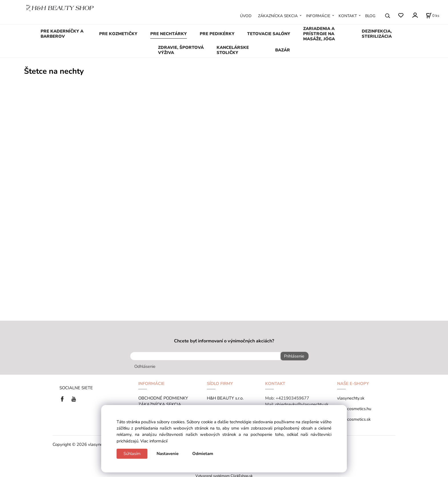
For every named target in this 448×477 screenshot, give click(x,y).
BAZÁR (283, 50)
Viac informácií (154, 441)
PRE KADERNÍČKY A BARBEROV (62, 34)
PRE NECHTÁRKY (169, 34)
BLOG (370, 16)
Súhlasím (132, 454)
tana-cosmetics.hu (354, 407)
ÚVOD (246, 16)
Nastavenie (168, 454)
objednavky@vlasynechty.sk (302, 402)
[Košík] (433, 16)
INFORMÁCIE (318, 16)
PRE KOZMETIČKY (118, 34)
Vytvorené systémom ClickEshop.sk (224, 474)
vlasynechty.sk (351, 396)
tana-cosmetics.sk (354, 417)
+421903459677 (292, 396)
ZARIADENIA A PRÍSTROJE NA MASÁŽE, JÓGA (319, 34)
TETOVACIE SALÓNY (269, 34)
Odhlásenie (145, 364)
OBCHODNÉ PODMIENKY (163, 396)
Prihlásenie (292, 356)
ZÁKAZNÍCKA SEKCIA (278, 16)
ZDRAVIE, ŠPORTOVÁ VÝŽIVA (181, 50)
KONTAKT (348, 16)
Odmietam (203, 454)
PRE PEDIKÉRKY (217, 34)
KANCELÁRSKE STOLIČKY (233, 50)
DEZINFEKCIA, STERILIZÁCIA (377, 34)
